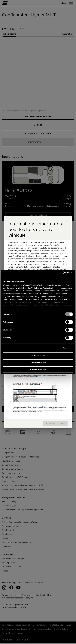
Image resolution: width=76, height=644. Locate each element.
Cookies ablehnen (38, 369)
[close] (67, 221)
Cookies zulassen (38, 355)
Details (66, 348)
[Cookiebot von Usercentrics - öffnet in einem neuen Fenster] (61, 273)
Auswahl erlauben (38, 362)
